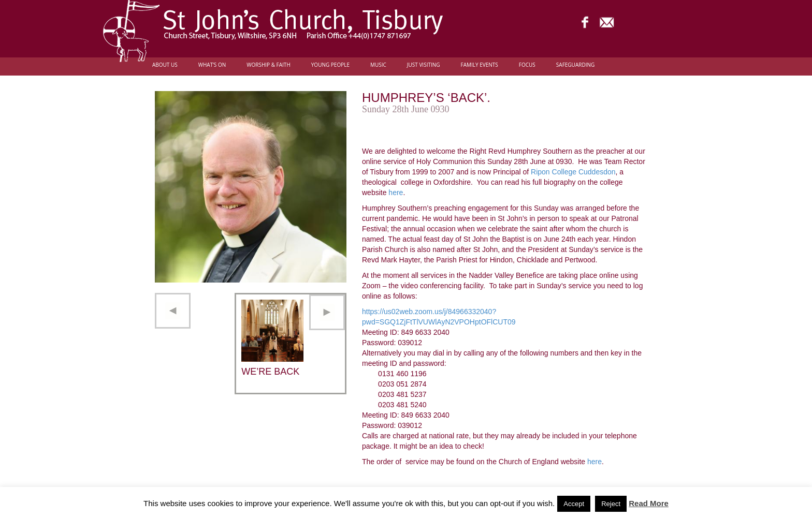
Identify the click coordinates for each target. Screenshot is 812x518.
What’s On (212, 65)
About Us (165, 65)
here (396, 193)
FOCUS (527, 65)
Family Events (480, 65)
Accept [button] (574, 504)
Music (378, 65)
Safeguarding (575, 65)
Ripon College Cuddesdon (573, 172)
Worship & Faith (269, 65)
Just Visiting (424, 65)
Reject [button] (611, 504)
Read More (649, 503)
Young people (330, 65)
